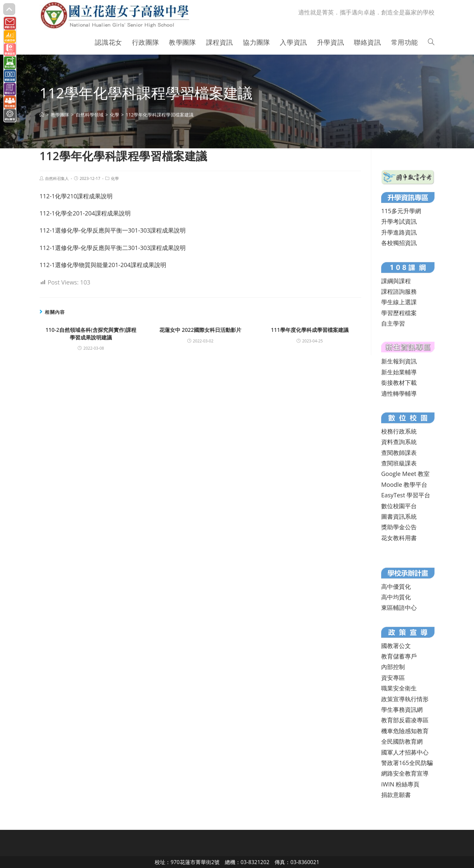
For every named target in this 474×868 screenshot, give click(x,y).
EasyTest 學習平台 (406, 495)
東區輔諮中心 (399, 608)
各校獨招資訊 (399, 243)
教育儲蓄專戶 (399, 656)
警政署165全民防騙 (407, 763)
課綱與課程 (396, 281)
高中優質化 (396, 586)
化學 (115, 178)
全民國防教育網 (402, 741)
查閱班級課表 (399, 463)
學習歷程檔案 (399, 313)
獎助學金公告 (399, 527)
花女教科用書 (399, 538)
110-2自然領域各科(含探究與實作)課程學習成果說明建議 (91, 334)
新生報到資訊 (399, 361)
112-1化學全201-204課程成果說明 (85, 213)
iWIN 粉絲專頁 (400, 784)
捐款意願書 (396, 795)
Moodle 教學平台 (404, 484)
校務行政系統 (399, 431)
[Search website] (431, 42)
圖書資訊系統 (399, 516)
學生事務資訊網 (402, 709)
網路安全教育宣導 (405, 773)
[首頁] (42, 115)
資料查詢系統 (399, 442)
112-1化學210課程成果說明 (76, 196)
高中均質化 (396, 597)
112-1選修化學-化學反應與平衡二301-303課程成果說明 (113, 248)
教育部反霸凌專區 (405, 720)
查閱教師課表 (399, 453)
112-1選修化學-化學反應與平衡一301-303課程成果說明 (113, 230)
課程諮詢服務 (399, 291)
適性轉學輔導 (399, 393)
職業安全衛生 (399, 688)
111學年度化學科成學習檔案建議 (310, 330)
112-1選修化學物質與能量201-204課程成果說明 (103, 265)
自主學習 (393, 323)
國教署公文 (396, 646)
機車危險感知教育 (405, 731)
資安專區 (393, 678)
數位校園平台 (399, 506)
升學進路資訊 (399, 232)
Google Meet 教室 (405, 474)
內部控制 (393, 667)
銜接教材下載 (399, 383)
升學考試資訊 (399, 221)
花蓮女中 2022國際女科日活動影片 (200, 330)
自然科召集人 (57, 178)
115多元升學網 (401, 211)
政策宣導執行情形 (405, 699)
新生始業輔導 (399, 372)
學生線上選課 (399, 302)
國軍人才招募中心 (405, 752)
